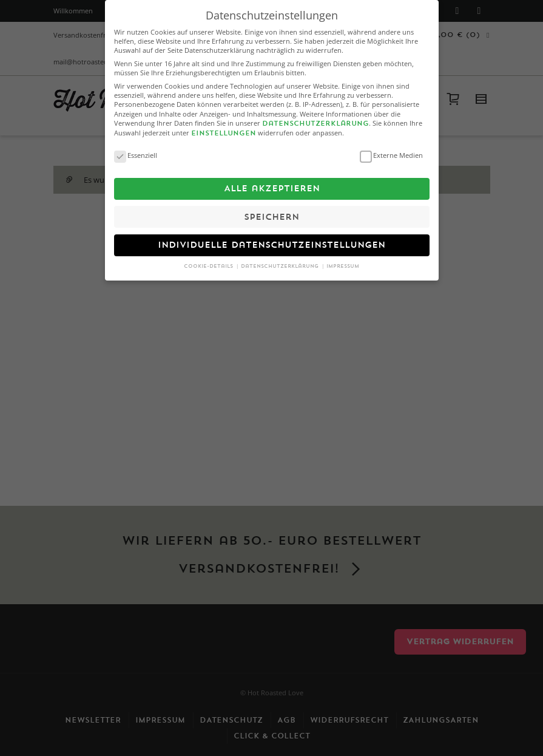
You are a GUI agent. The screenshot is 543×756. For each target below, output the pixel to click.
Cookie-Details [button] (209, 261)
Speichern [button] (271, 211)
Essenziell (136, 149)
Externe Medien (391, 149)
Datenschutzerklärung (315, 118)
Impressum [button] (343, 261)
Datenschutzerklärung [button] (281, 261)
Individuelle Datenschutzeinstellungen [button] (271, 240)
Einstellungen (224, 128)
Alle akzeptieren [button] (272, 183)
